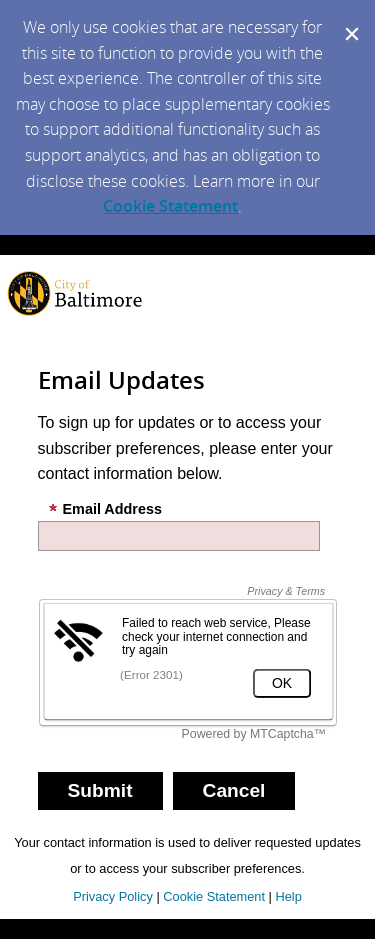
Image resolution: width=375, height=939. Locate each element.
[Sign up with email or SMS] (100, 791)
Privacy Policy (113, 896)
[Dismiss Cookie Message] (350, 19)
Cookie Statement (170, 206)
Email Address (105, 509)
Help (288, 896)
